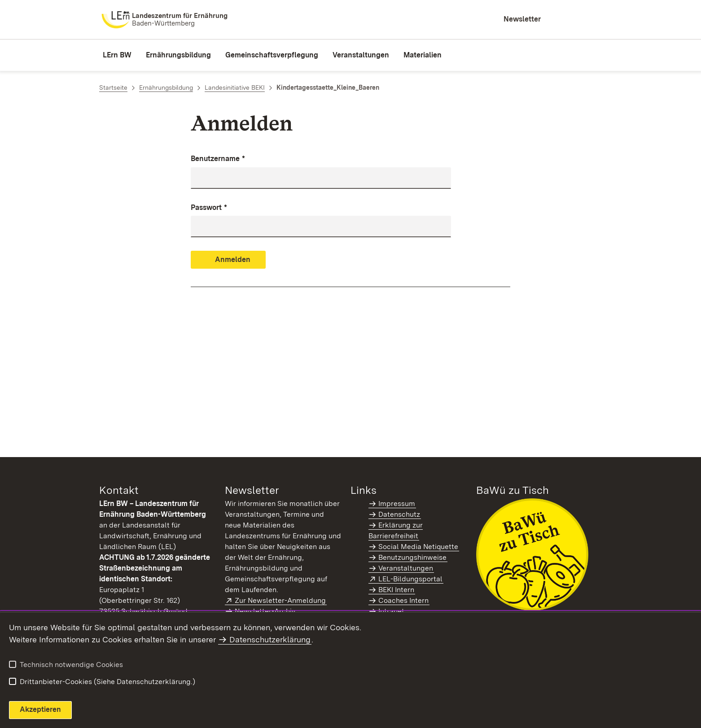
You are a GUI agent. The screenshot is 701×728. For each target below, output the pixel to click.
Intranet (391, 611)
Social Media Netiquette (418, 547)
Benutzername (218, 159)
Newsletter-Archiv (265, 611)
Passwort (209, 208)
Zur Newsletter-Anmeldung (281, 600)
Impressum (397, 503)
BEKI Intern (396, 590)
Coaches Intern (403, 600)
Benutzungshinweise (412, 557)
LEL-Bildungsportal (411, 579)
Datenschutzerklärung (270, 639)
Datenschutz (399, 514)
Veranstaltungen (406, 568)
